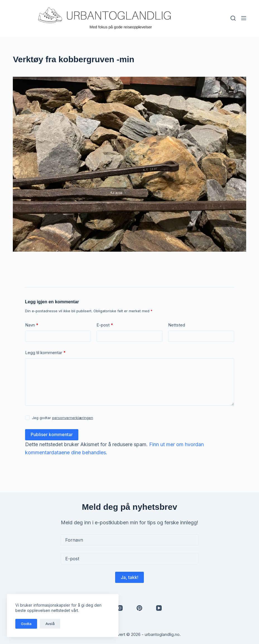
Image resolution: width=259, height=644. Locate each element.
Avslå (50, 624)
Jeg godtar (63, 418)
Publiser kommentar (52, 434)
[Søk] (233, 18)
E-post (105, 325)
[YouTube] (159, 608)
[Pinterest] (139, 608)
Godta (26, 624)
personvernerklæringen (73, 418)
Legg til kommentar (45, 353)
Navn (32, 325)
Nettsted (177, 325)
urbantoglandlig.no (162, 634)
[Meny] (244, 18)
